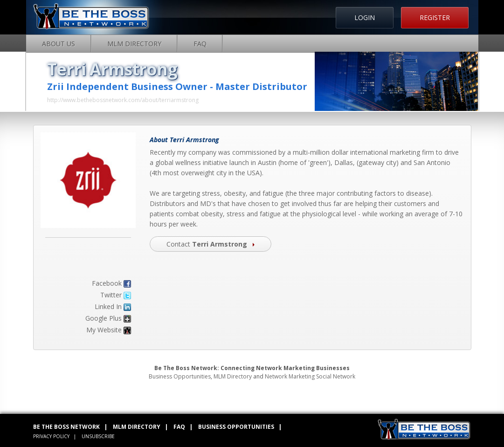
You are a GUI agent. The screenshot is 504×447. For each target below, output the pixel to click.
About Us (59, 44)
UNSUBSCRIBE (98, 436)
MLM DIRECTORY (137, 427)
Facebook (107, 283)
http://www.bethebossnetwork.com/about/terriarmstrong (123, 100)
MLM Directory (134, 44)
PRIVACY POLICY (51, 436)
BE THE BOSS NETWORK (66, 427)
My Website (104, 330)
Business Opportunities (180, 376)
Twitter (111, 295)
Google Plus (104, 318)
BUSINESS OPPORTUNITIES (236, 427)
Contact (211, 244)
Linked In (108, 306)
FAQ (200, 44)
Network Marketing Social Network (310, 376)
